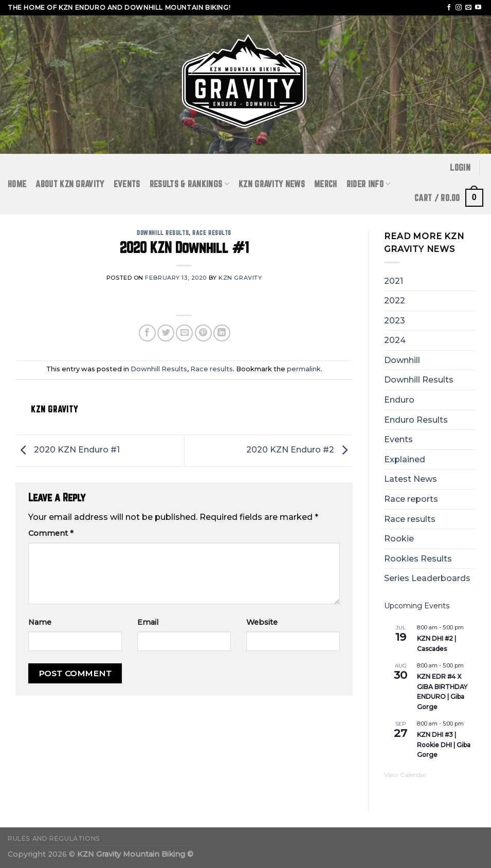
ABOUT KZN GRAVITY (70, 184)
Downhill (402, 360)
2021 (394, 281)
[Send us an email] (468, 8)
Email (148, 622)
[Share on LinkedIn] (222, 333)
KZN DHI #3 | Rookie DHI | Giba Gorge (444, 745)
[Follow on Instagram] (459, 8)
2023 (395, 321)
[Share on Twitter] (166, 333)
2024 (395, 340)
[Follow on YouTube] (478, 8)
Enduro (399, 400)
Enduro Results (416, 420)
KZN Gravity (240, 278)
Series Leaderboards (427, 578)
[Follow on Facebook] (449, 8)
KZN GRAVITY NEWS (272, 184)
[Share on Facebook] (147, 333)
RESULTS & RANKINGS (189, 184)
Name (40, 622)
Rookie (399, 539)
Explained (405, 459)
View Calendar (405, 775)
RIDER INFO (369, 184)
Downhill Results (163, 233)
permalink (304, 369)
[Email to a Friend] (184, 333)
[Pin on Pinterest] (203, 333)
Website (262, 622)
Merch (326, 184)
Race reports (411, 499)
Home (17, 184)
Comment (51, 533)
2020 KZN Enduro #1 (68, 450)
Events (127, 184)
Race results (212, 233)
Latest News (411, 479)
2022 (395, 301)
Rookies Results (418, 559)
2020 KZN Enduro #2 (299, 450)
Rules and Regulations (54, 838)
